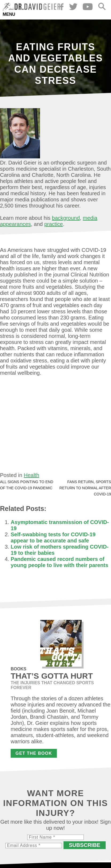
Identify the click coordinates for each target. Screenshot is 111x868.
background (66, 218)
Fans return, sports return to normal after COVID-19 (85, 488)
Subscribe (85, 845)
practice (54, 224)
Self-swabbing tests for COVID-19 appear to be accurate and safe (53, 537)
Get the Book (34, 753)
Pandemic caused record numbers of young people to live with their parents (60, 562)
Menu (9, 14)
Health (31, 475)
